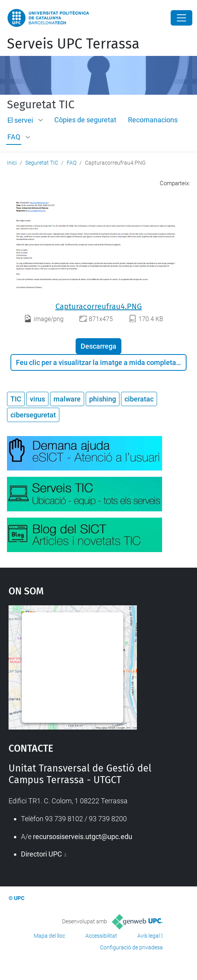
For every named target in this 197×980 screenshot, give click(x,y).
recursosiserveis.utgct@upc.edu (83, 837)
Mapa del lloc (49, 936)
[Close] (181, 18)
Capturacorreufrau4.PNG (99, 306)
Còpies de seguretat (85, 120)
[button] (41, 120)
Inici (12, 163)
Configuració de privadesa (131, 947)
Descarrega (98, 346)
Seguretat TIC (41, 105)
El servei (20, 120)
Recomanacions (153, 120)
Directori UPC (42, 854)
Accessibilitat (101, 936)
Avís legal (149, 936)
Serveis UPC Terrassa (73, 44)
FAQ (14, 137)
